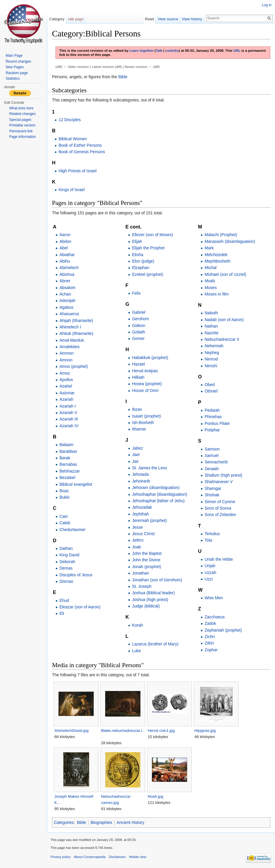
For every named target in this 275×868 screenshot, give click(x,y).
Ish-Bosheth (143, 423)
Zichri (209, 637)
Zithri (209, 643)
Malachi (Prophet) (221, 235)
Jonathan (140, 573)
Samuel (211, 455)
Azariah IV (69, 426)
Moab (210, 281)
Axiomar (67, 393)
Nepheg (212, 353)
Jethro (138, 540)
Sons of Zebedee (220, 515)
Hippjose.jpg (205, 731)
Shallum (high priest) (223, 475)
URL (237, 50)
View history (192, 19)
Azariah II (68, 413)
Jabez (137, 448)
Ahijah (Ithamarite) (76, 321)
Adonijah (67, 301)
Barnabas (68, 464)
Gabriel (139, 312)
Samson (212, 449)
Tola (208, 540)
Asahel (66, 386)
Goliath (138, 332)
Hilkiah (138, 377)
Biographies (101, 822)
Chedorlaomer (72, 530)
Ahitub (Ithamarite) (76, 333)
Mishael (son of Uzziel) (225, 274)
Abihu (65, 261)
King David (69, 555)
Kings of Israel (72, 190)
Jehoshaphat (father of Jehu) (158, 501)
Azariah (66, 399)
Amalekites (69, 347)
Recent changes (18, 61)
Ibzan (137, 409)
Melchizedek (216, 255)
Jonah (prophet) (146, 567)
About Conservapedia (90, 857)
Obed (209, 385)
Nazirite (211, 333)
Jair (135, 461)
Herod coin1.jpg (161, 731)
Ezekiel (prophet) (147, 274)
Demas (66, 568)
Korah (137, 625)
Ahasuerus (69, 314)
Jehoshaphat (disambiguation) (160, 494)
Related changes (22, 114)
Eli (62, 613)
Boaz (64, 491)
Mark (209, 248)
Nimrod (211, 359)
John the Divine (146, 560)
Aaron (65, 235)
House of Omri (145, 390)
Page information (22, 137)
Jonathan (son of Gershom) (157, 580)
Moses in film (217, 294)
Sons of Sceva (218, 508)
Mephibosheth (217, 261)
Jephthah (140, 514)
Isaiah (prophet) (146, 416)
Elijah (137, 241)
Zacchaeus (214, 617)
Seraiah (212, 469)
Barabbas (68, 451)
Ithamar (139, 429)
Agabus (66, 307)
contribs (172, 50)
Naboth (211, 313)
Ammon (66, 353)
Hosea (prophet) (147, 384)
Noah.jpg (156, 796)
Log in (267, 5)
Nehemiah (214, 346)
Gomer (138, 338)
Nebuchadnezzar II (222, 339)
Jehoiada (140, 474)
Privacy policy (61, 857)
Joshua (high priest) (150, 600)
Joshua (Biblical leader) (153, 593)
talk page (76, 19)
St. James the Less (149, 468)
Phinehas (213, 417)
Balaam (66, 445)
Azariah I (67, 406)
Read (149, 19)
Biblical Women (73, 139)
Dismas (66, 581)
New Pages (15, 67)
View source (168, 19)
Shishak (212, 495)
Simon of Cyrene (220, 502)
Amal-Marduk (72, 340)
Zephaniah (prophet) (223, 630)
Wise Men (214, 598)
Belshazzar (69, 471)
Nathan (211, 326)
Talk (159, 50)
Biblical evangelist (76, 484)
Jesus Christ (143, 534)
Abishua (67, 274)
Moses (211, 288)
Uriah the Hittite (219, 559)
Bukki (64, 497)
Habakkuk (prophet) (150, 358)
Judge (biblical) (146, 606)
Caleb (65, 523)
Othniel (211, 391)
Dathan (66, 548)
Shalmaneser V (219, 482)
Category (57, 19)
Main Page (14, 56)
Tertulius (212, 534)
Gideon (139, 325)
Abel (63, 248)
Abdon (65, 241)
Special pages (20, 120)
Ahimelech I (70, 327)
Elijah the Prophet (148, 248)
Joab (136, 547)
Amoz (65, 373)
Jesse (137, 527)
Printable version (22, 125)
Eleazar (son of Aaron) (80, 607)
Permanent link (21, 131)
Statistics (13, 79)
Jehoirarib (141, 481)
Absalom (67, 288)
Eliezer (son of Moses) (152, 235)
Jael (136, 455)
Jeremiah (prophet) (149, 520)
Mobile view (137, 857)
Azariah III (69, 419)
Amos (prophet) (73, 366)
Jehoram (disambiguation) (156, 488)
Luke (136, 651)
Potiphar (212, 430)
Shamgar (213, 488)
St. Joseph (142, 586)
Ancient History (130, 822)
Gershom (140, 319)
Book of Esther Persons (80, 145)
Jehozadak (142, 507)
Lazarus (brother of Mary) (155, 644)
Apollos (66, 380)
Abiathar (67, 255)
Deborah (67, 562)
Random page (17, 73)
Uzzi (208, 579)
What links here (21, 108)
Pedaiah (212, 410)
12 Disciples (69, 120)
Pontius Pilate (217, 423)
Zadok (210, 623)
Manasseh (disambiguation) (230, 241)
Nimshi (211, 366)
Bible (123, 77)
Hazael (138, 364)
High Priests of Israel (77, 171)
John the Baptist (147, 553)
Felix (136, 293)
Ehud (64, 600)
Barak (65, 458)
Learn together (141, 50)
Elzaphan (140, 268)
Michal (210, 268)
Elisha (137, 255)
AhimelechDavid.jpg (71, 731)
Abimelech (69, 268)
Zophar (211, 650)
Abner (65, 281)
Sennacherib (216, 462)
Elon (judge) (143, 261)
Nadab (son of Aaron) (224, 320)
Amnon (66, 360)
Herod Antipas (145, 371)
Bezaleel (67, 478)
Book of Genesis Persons (82, 152)
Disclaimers (117, 857)
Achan (65, 294)
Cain (64, 516)
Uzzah (210, 572)
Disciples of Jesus (76, 575)
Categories (64, 822)
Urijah (210, 566)
